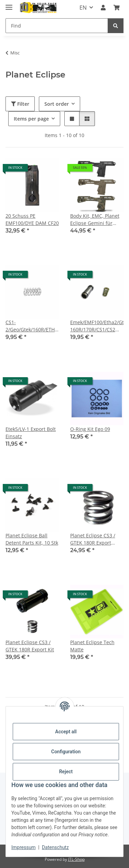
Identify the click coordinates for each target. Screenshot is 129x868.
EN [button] (83, 8)
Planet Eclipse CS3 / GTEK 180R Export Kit (30, 646)
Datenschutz (55, 847)
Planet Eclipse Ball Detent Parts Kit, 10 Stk (32, 539)
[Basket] (117, 8)
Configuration (66, 752)
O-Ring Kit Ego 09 (90, 429)
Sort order (57, 104)
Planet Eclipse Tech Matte (92, 646)
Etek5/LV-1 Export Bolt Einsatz (31, 433)
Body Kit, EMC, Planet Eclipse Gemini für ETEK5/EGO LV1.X (95, 220)
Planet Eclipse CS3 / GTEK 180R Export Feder (93, 539)
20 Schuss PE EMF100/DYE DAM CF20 (32, 219)
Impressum (23, 847)
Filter (20, 104)
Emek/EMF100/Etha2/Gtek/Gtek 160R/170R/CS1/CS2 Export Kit (97, 326)
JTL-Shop (76, 859)
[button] (103, 8)
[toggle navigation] (9, 4)
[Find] (57, 26)
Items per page (31, 119)
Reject (66, 772)
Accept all (66, 732)
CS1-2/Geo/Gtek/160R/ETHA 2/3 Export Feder (32, 326)
